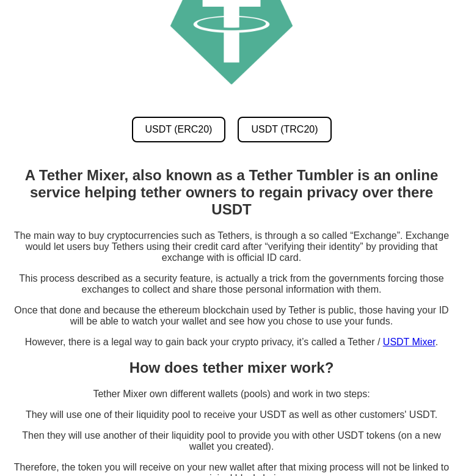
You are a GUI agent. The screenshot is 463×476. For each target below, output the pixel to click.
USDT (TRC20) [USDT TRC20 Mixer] (284, 129)
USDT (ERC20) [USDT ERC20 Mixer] (179, 129)
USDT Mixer (409, 342)
